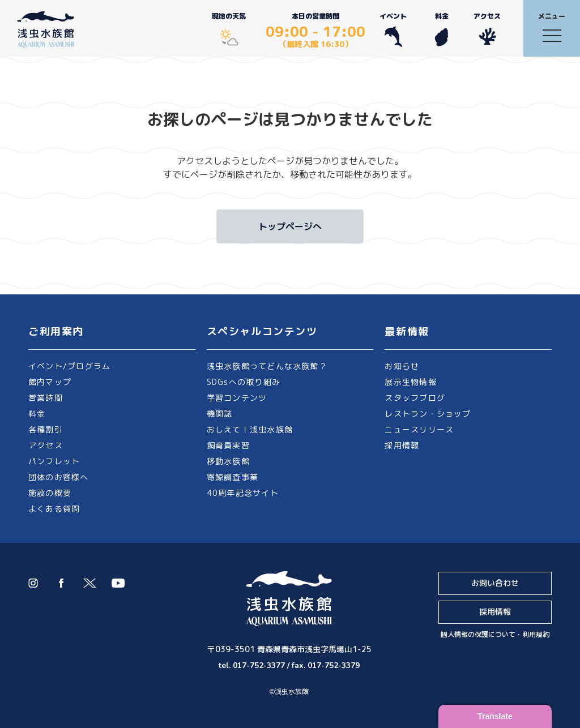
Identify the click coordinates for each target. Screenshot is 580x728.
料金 (442, 29)
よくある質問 (54, 509)
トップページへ (290, 226)
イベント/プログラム (69, 366)
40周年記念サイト (243, 493)
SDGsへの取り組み (244, 382)
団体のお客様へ (59, 477)
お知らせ (402, 366)
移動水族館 (228, 461)
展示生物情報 (410, 382)
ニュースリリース (419, 429)
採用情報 (402, 445)
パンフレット (54, 461)
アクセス (487, 29)
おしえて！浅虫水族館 (250, 429)
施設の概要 (50, 493)
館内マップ (50, 382)
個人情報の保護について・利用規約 (495, 634)
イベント (393, 29)
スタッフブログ (415, 398)
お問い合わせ (495, 583)
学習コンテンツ (237, 398)
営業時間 (46, 398)
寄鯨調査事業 (233, 477)
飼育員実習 (228, 445)
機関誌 (220, 414)
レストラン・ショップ (428, 414)
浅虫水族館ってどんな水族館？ (267, 366)
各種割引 (46, 429)
